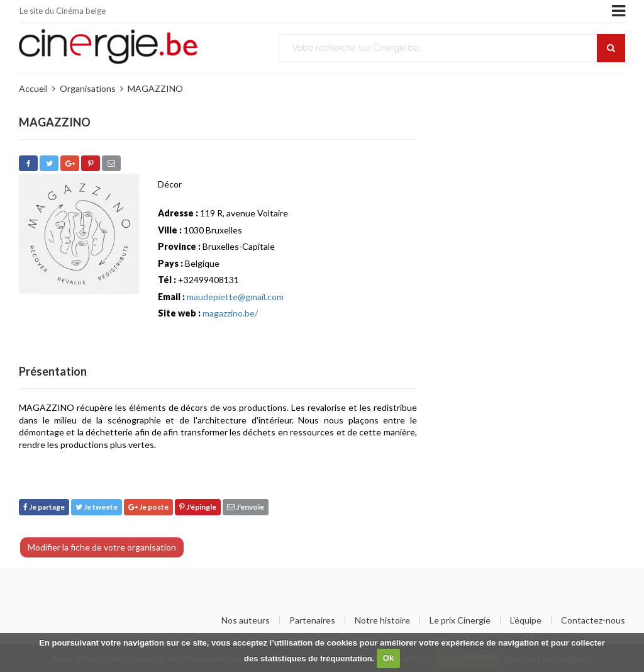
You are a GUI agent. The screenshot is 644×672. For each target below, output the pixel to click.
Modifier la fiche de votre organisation (102, 547)
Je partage (44, 507)
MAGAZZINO (155, 88)
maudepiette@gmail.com (235, 297)
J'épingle (198, 507)
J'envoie (246, 507)
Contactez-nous (593, 620)
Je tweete (97, 507)
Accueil (33, 88)
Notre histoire (382, 620)
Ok (388, 658)
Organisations (88, 88)
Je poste (148, 507)
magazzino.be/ (230, 313)
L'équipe (526, 620)
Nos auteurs (246, 620)
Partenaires (312, 620)
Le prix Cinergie (460, 620)
